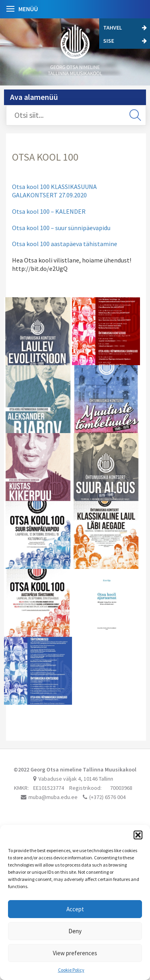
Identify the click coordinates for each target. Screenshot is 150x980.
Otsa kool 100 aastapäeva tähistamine (65, 244)
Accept (75, 909)
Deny (75, 931)
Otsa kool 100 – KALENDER (49, 211)
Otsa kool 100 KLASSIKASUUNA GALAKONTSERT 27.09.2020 (54, 191)
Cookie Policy (71, 970)
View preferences (75, 953)
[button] (138, 835)
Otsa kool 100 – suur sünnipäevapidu (61, 228)
